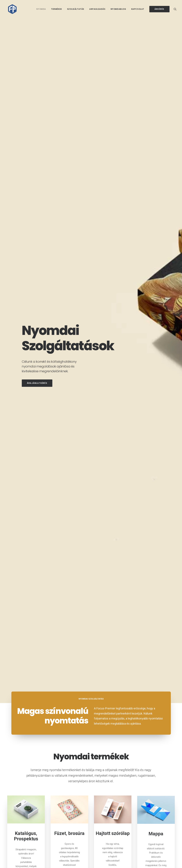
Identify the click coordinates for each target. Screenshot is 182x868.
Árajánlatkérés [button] (37, 84)
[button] (175, 9)
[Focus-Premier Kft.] (10, 9)
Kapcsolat (138, 9)
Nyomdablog (118, 9)
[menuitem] (41, 9)
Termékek (57, 9)
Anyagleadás (97, 9)
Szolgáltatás (76, 9)
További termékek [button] (91, 430)
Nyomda (41, 9)
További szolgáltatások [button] (91, 648)
